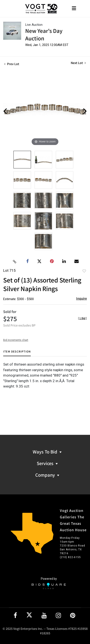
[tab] (17, 353)
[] (82, 318)
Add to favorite (84, 271)
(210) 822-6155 (70, 557)
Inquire (81, 298)
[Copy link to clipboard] (15, 261)
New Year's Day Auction (44, 34)
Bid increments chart (16, 340)
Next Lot (78, 63)
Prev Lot (12, 64)
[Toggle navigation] (74, 9)
